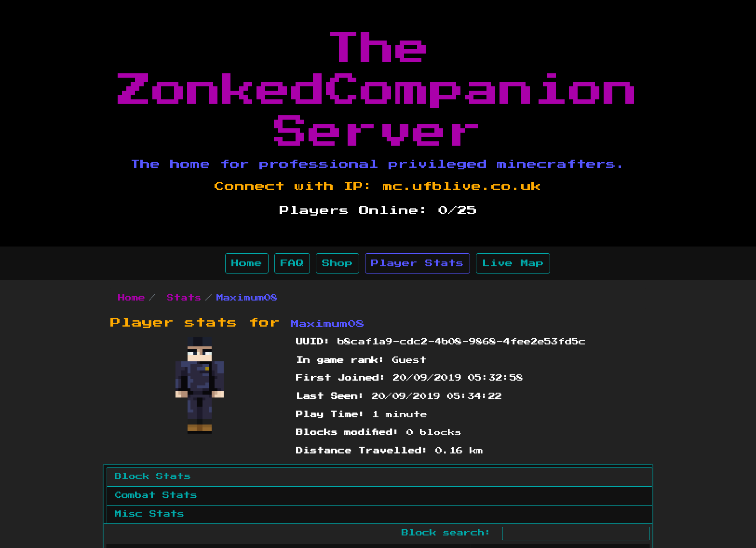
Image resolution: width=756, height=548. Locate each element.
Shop (337, 263)
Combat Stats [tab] (156, 495)
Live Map (513, 263)
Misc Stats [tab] (149, 514)
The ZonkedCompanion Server (378, 91)
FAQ (292, 263)
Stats (184, 298)
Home (247, 263)
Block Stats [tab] (153, 477)
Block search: (526, 534)
